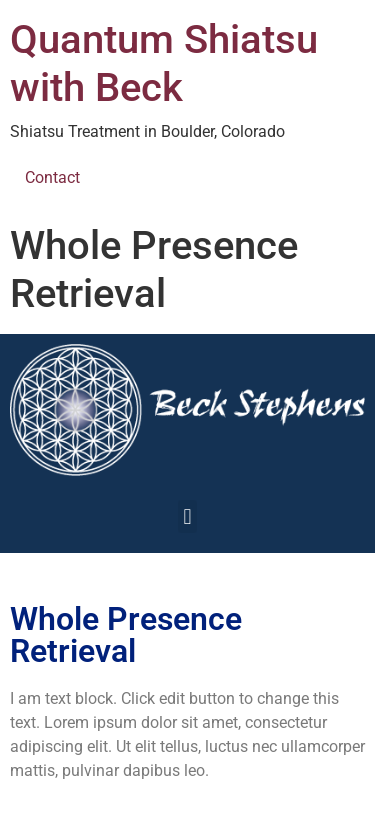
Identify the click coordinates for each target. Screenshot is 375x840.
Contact (52, 177)
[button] (187, 516)
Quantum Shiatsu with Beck (164, 63)
